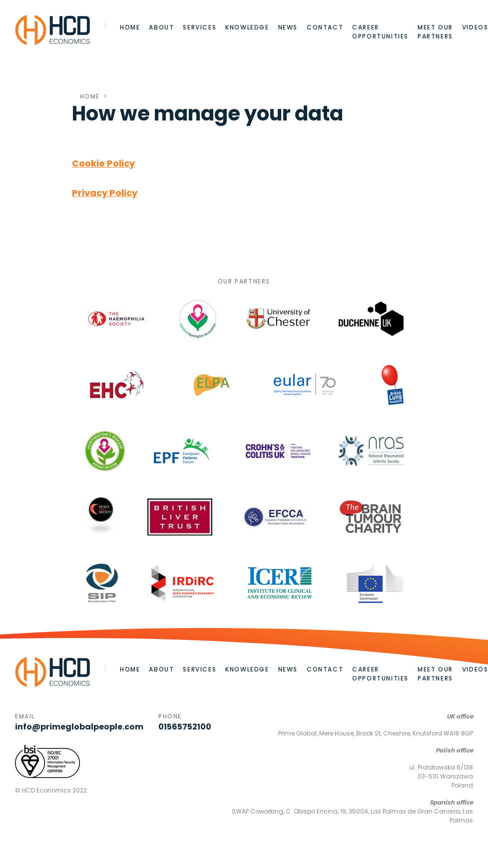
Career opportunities (380, 32)
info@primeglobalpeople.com (79, 727)
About (161, 27)
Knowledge (247, 27)
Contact (325, 27)
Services (200, 27)
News (288, 27)
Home (130, 27)
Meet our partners (435, 32)
